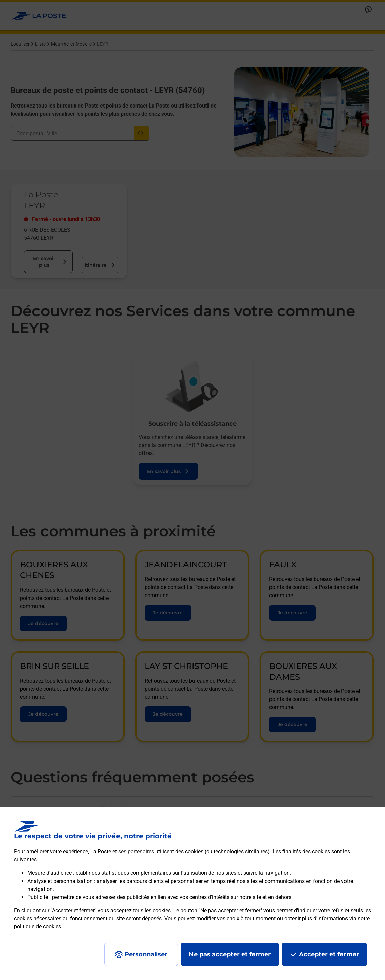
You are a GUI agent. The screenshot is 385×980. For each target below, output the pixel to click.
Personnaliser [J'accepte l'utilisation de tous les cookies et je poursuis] (146, 954)
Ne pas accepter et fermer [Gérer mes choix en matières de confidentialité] (230, 954)
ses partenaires (136, 852)
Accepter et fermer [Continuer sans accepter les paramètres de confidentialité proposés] (329, 954)
